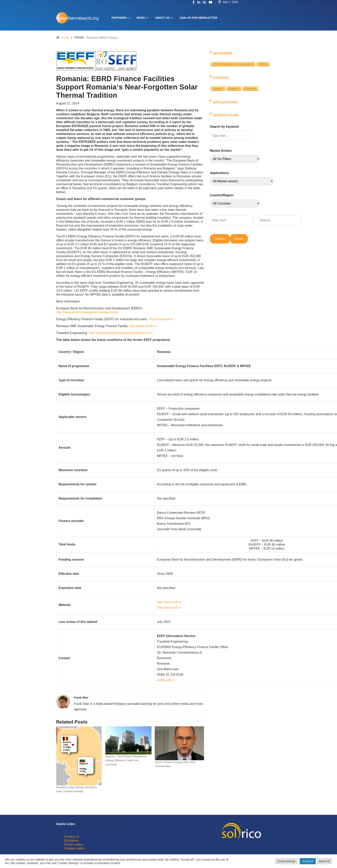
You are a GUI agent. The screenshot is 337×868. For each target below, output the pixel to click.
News (141, 18)
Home (65, 38)
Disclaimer (72, 841)
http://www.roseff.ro (143, 326)
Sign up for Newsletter (199, 18)
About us (163, 18)
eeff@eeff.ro (166, 680)
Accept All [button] (308, 861)
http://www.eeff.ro (161, 319)
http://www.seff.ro (169, 608)
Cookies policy (74, 848)
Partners (120, 18)
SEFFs (263, 64)
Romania (251, 88)
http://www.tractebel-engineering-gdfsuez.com (121, 333)
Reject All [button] (324, 861)
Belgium (218, 88)
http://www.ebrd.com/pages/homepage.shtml (87, 312)
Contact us (72, 837)
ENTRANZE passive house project (233, 64)
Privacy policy (74, 844)
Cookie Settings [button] (286, 861)
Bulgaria (234, 88)
